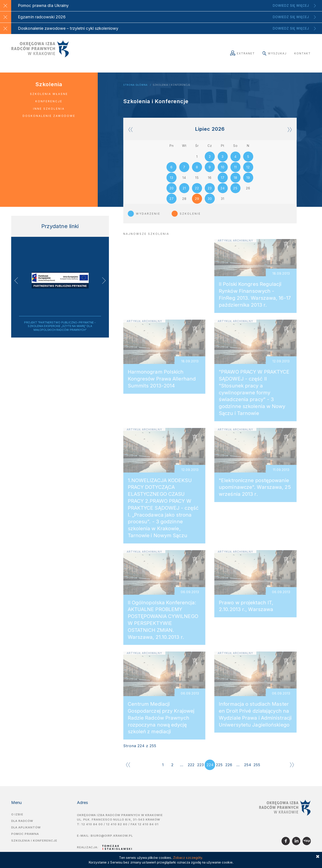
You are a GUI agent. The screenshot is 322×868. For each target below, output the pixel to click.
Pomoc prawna (25, 839)
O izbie (17, 820)
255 (257, 770)
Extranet (243, 53)
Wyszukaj (275, 53)
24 (223, 192)
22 (197, 192)
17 (223, 180)
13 (172, 180)
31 (223, 204)
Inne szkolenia (49, 109)
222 (191, 770)
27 (172, 204)
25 (235, 192)
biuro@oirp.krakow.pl (112, 841)
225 (219, 770)
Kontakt (303, 53)
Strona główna (135, 85)
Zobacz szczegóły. (188, 858)
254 (248, 770)
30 (210, 204)
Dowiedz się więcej (291, 5)
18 (235, 180)
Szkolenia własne (49, 94)
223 (201, 770)
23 (210, 192)
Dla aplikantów (26, 833)
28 (184, 204)
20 (172, 192)
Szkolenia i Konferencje (172, 85)
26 (248, 192)
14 (184, 180)
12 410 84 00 (92, 830)
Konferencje (49, 101)
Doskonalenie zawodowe (49, 116)
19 (248, 180)
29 (197, 204)
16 (210, 180)
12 (248, 169)
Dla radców (22, 826)
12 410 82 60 (117, 830)
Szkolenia (49, 84)
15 (197, 180)
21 (184, 192)
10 (223, 169)
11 (235, 169)
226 (229, 770)
